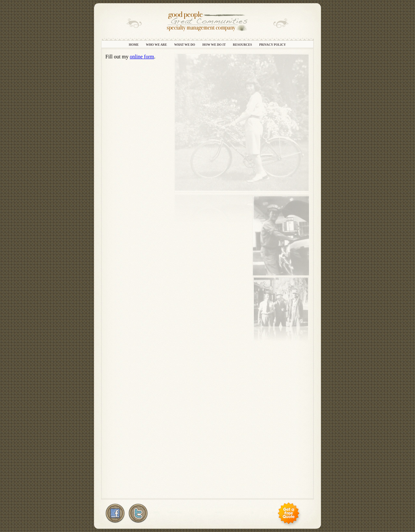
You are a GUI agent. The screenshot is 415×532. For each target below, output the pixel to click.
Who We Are (157, 45)
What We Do (185, 45)
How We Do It (214, 45)
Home (134, 45)
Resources (243, 45)
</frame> (207, 275)
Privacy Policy (272, 45)
